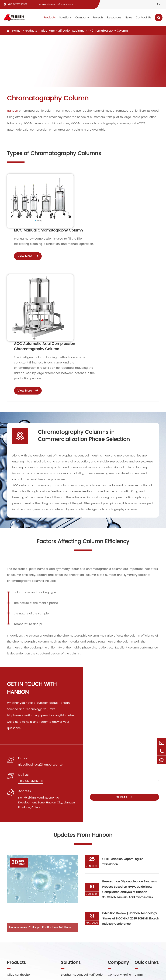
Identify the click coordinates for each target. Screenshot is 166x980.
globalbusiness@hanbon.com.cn (60, 4)
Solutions (65, 18)
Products (50, 18)
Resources (114, 18)
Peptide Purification (75, 890)
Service (140, 890)
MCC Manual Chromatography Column (111, 186)
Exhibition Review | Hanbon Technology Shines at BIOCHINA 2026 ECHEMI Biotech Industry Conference (131, 827)
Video (139, 883)
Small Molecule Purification (80, 897)
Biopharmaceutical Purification (83, 883)
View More (91, 211)
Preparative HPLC (19, 897)
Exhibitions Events (147, 918)
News (129, 18)
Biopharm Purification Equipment (64, 31)
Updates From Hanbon (83, 744)
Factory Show (117, 890)
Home (16, 31)
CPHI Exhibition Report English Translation (123, 770)
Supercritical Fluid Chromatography (32, 890)
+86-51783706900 (18, 4)
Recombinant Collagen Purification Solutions (40, 836)
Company (82, 18)
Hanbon (13, 111)
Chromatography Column (110, 31)
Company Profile (119, 883)
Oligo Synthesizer (19, 883)
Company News (146, 904)
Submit (124, 706)
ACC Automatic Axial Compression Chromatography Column (108, 250)
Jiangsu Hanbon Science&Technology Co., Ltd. (60, 973)
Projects (98, 18)
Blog (138, 897)
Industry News (144, 911)
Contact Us (143, 18)
